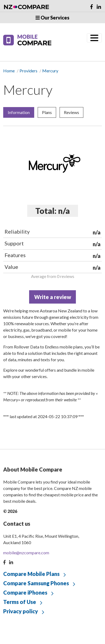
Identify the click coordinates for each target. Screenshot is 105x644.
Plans (47, 112)
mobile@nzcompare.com (26, 553)
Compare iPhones (25, 592)
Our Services (52, 18)
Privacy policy (21, 611)
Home (9, 71)
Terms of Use (20, 602)
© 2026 (10, 511)
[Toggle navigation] (94, 38)
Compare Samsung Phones (36, 583)
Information (19, 112)
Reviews (71, 112)
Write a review (53, 297)
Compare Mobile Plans (31, 574)
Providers (28, 71)
